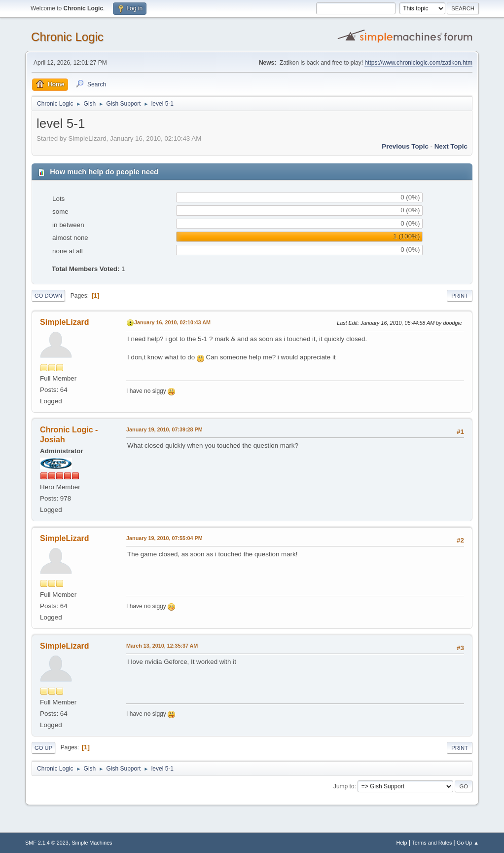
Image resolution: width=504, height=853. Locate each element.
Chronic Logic (67, 37)
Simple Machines (92, 843)
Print (460, 296)
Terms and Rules (432, 843)
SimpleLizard (64, 322)
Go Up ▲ (468, 843)
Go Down (48, 296)
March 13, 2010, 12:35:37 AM (162, 646)
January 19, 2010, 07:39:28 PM (164, 429)
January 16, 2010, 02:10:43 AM (172, 322)
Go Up (43, 748)
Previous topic (405, 146)
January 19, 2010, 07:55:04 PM (164, 538)
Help (401, 843)
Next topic (451, 146)
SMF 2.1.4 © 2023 (47, 843)
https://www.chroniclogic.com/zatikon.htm (418, 63)
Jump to (344, 786)
